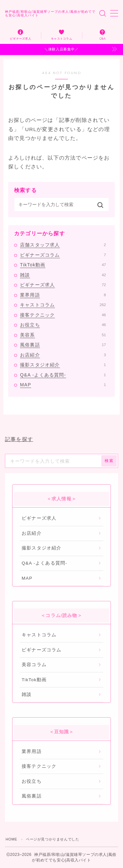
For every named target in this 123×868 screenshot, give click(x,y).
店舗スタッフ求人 (63, 245)
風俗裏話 (63, 345)
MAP (63, 385)
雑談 (63, 275)
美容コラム (34, 665)
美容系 (63, 335)
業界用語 (63, 295)
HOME (11, 839)
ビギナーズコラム (63, 255)
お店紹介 (63, 355)
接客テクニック (63, 315)
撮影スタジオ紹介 (63, 365)
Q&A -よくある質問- (63, 375)
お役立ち (63, 325)
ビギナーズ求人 (63, 285)
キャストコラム (63, 305)
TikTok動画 (63, 265)
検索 (109, 461)
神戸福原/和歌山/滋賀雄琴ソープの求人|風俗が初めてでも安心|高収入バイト (50, 13)
